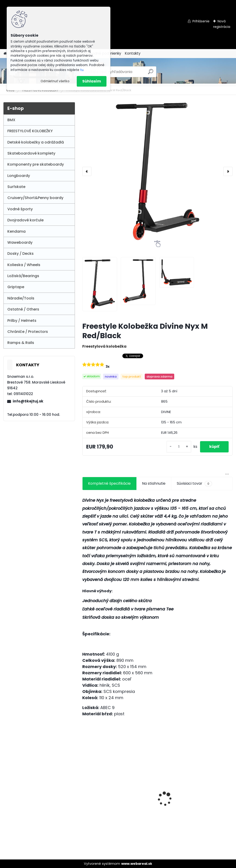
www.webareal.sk (137, 864)
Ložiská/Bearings (23, 276)
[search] (151, 73)
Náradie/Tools (21, 298)
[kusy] (179, 447)
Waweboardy (20, 242)
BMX (11, 120)
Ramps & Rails (21, 343)
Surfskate (16, 187)
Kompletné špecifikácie (109, 483)
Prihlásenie (201, 21)
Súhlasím (92, 81)
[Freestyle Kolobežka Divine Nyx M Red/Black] (157, 171)
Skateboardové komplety (31, 153)
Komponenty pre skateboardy (36, 164)
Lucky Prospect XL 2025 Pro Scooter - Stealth (209, 786)
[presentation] (87, 171)
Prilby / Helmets (22, 321)
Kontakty (133, 53)
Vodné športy (20, 209)
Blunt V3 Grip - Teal (154, 790)
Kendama (16, 231)
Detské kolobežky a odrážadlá (36, 142)
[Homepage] (5, 54)
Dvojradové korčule (25, 220)
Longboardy (19, 176)
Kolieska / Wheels (24, 265)
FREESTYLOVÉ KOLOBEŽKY (30, 131)
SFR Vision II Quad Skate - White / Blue (103, 792)
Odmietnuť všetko (55, 81)
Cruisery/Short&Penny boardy (35, 198)
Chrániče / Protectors (28, 332)
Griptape (16, 287)
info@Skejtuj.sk (28, 401)
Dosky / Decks (21, 254)
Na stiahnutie (154, 483)
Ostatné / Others (23, 309)
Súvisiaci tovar (194, 484)
